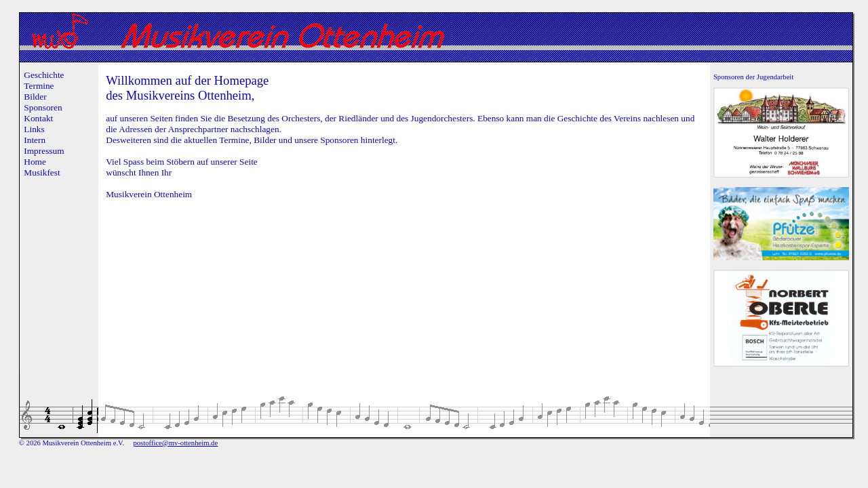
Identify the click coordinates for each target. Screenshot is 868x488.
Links (34, 129)
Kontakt (38, 118)
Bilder (35, 97)
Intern (35, 140)
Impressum (44, 151)
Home (35, 162)
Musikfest (42, 172)
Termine (39, 86)
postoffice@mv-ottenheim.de (175, 443)
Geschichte (44, 75)
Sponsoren (43, 107)
